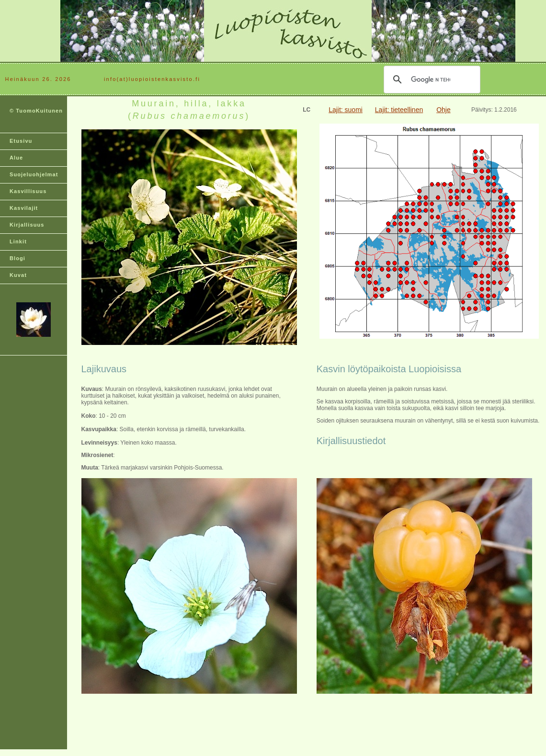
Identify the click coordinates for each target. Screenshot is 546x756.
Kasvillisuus (28, 191)
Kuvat (18, 275)
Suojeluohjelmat (34, 174)
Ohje (444, 110)
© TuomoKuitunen (36, 111)
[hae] (431, 80)
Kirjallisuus (27, 225)
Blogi (17, 258)
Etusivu (21, 141)
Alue (16, 158)
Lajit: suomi (346, 110)
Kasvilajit (24, 208)
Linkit (18, 241)
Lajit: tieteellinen (399, 110)
